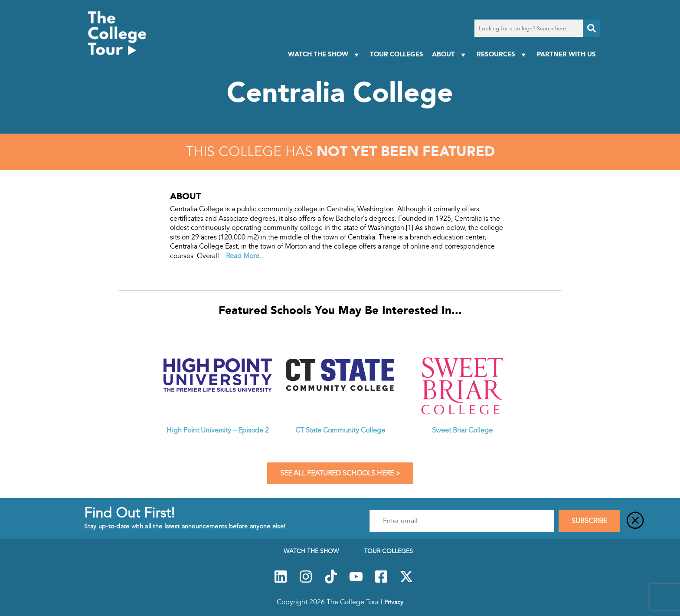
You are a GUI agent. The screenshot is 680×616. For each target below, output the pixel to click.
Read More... (245, 256)
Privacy (394, 602)
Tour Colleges (397, 54)
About (450, 54)
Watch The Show (325, 54)
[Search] (592, 28)
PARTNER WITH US (566, 54)
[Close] (635, 521)
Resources (502, 54)
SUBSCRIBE (589, 521)
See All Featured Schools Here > (340, 473)
